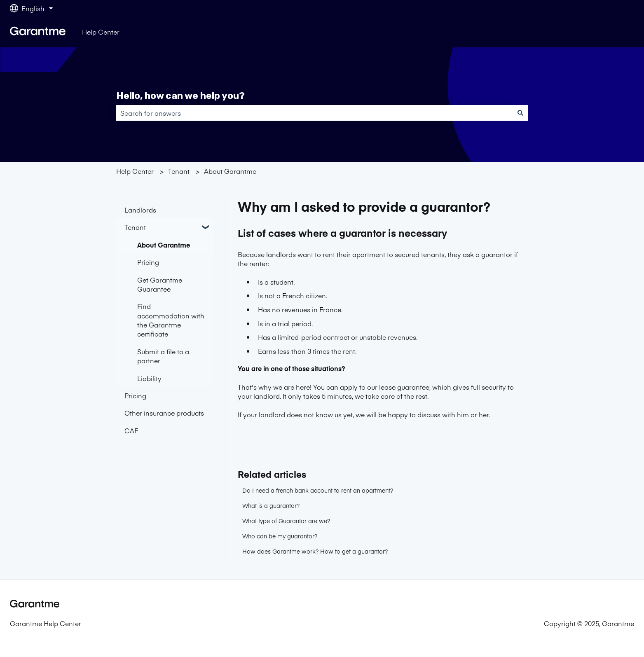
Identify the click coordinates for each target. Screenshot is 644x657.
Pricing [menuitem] (148, 262)
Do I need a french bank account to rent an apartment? (318, 490)
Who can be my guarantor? (280, 536)
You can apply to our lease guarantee (371, 387)
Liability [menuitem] (149, 378)
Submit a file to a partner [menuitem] (163, 356)
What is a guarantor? (271, 505)
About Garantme (230, 171)
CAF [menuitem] (131, 430)
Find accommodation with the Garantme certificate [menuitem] (171, 320)
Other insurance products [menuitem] (164, 413)
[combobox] (314, 113)
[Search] (520, 113)
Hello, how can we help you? (180, 96)
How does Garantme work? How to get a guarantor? (315, 551)
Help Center (101, 32)
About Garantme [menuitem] (164, 245)
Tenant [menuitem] (135, 227)
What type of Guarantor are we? (286, 521)
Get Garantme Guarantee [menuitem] (160, 284)
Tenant (179, 171)
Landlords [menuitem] (140, 210)
